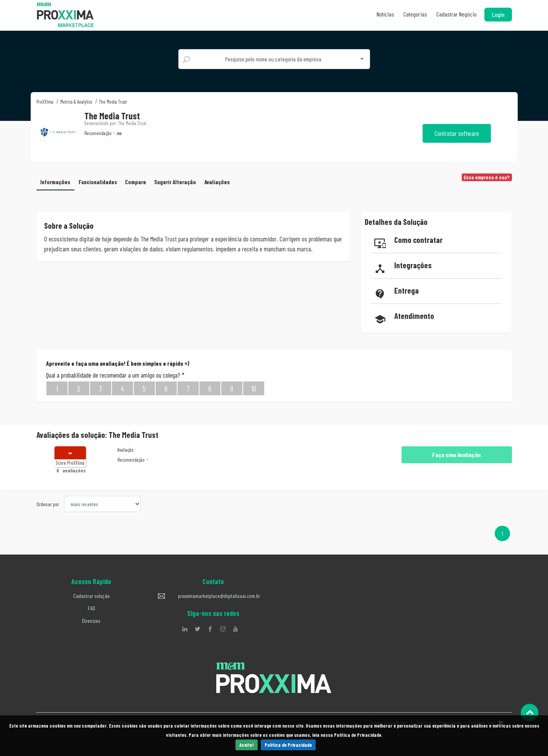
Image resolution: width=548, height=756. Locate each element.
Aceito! (247, 745)
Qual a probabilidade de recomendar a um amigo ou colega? (115, 374)
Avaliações (222, 181)
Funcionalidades (100, 181)
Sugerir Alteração (180, 181)
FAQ (91, 607)
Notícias (385, 14)
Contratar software (457, 133)
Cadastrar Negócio (457, 14)
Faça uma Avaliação (457, 454)
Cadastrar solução (91, 595)
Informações (56, 181)
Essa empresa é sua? (487, 177)
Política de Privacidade (288, 745)
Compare (139, 181)
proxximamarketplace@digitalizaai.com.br (219, 595)
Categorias (415, 14)
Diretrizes (91, 620)
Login (498, 14)
